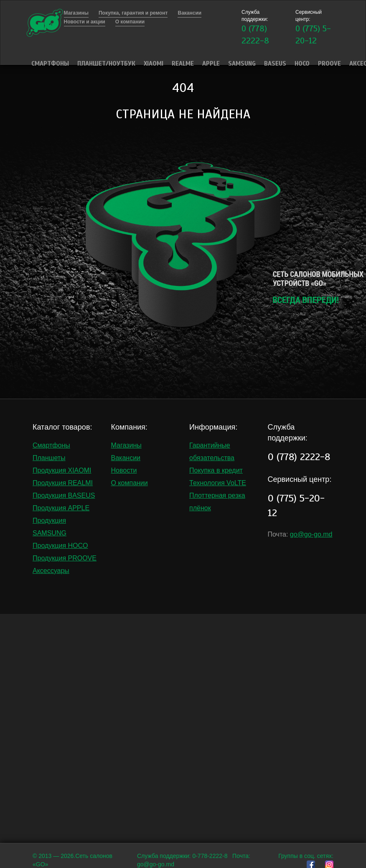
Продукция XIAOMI (62, 470)
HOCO (302, 64)
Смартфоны (50, 64)
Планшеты (49, 458)
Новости (124, 470)
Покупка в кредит (216, 470)
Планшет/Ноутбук (106, 64)
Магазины (126, 445)
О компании (130, 483)
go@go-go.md (311, 534)
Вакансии (126, 458)
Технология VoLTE (218, 483)
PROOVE (329, 64)
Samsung (242, 64)
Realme (183, 64)
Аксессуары (51, 571)
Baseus (275, 64)
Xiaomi (154, 64)
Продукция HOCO (60, 546)
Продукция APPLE (61, 508)
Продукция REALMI (63, 483)
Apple (211, 64)
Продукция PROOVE (65, 558)
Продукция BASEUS (64, 495)
